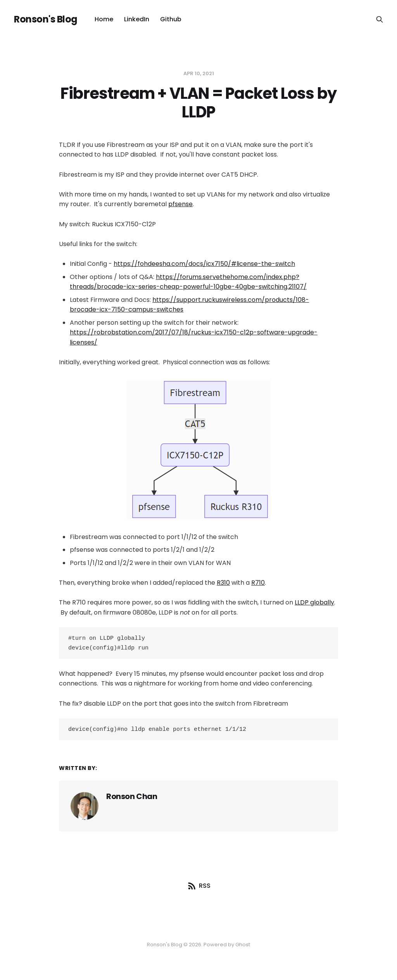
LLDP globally (314, 602)
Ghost (243, 945)
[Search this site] (380, 19)
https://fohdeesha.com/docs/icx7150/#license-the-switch (204, 264)
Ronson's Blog (46, 19)
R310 (223, 583)
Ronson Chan (132, 799)
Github (171, 19)
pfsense (180, 204)
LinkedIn (137, 19)
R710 (258, 583)
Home (104, 19)
